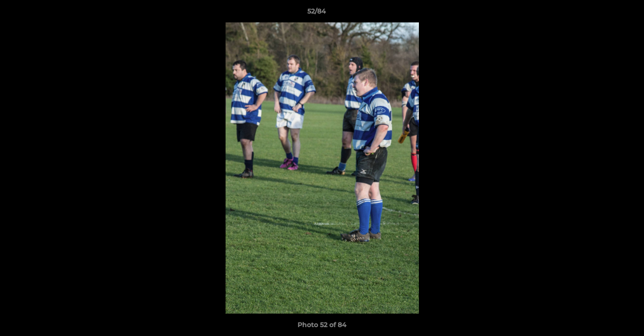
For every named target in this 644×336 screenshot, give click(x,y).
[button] (605, 14)
